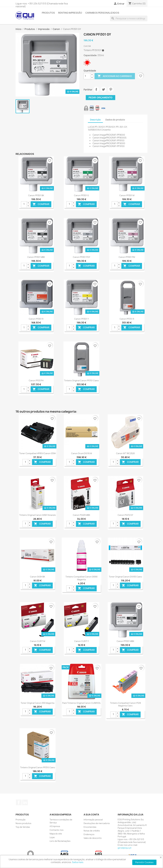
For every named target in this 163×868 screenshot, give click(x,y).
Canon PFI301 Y (81, 319)
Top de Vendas (23, 827)
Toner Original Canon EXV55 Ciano (125, 577)
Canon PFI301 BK (36, 195)
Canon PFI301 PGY (81, 257)
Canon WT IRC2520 (125, 453)
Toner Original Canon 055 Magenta (37, 703)
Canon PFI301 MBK (36, 257)
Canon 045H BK (38, 577)
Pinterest (111, 89)
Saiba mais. (78, 862)
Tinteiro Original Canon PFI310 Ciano (38, 767)
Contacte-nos (57, 830)
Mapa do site (56, 834)
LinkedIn (25, 802)
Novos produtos (23, 823)
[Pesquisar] (129, 18)
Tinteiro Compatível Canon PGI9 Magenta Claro (125, 704)
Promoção (21, 820)
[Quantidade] (87, 76)
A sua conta (91, 815)
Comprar (41, 204)
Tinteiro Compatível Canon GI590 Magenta (81, 578)
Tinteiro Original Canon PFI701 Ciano (81, 380)
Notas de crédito (92, 831)
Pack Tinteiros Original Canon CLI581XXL (81, 703)
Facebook (19, 802)
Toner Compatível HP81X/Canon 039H (38, 453)
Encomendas (90, 827)
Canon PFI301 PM (127, 257)
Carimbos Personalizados (102, 13)
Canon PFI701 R (127, 319)
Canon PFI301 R (36, 319)
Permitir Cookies (144, 862)
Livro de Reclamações (60, 841)
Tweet (103, 89)
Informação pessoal (93, 820)
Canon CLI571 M (38, 641)
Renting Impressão (70, 13)
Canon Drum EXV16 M (81, 453)
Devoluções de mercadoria (97, 823)
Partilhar (96, 89)
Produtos (48, 13)
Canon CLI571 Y (81, 641)
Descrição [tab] (95, 120)
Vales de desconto (93, 838)
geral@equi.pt (125, 848)
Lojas (52, 837)
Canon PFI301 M (127, 195)
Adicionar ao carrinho (115, 76)
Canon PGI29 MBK (81, 515)
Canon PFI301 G (81, 195)
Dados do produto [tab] (115, 120)
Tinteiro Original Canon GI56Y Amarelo (38, 515)
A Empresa (55, 826)
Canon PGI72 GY (125, 515)
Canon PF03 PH (36, 380)
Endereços (89, 834)
